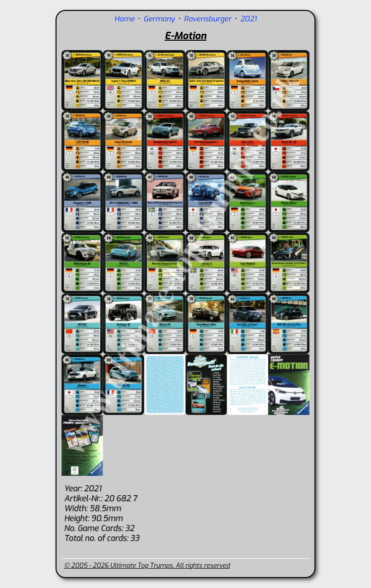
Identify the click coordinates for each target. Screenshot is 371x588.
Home (125, 19)
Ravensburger (208, 19)
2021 (248, 19)
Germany (159, 19)
